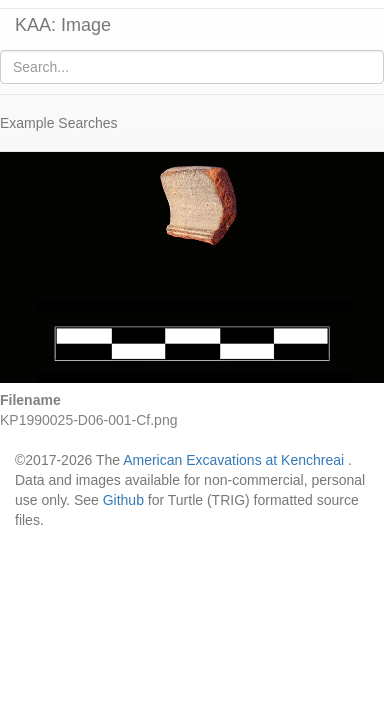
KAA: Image (63, 25)
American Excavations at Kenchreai (233, 460)
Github (123, 500)
